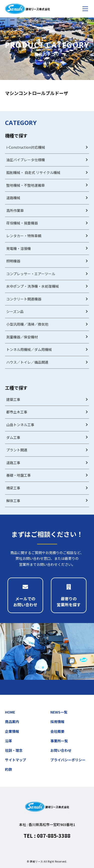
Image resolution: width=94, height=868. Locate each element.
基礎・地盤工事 (19, 475)
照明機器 (13, 261)
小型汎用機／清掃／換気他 (27, 324)
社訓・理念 (14, 750)
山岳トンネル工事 (20, 425)
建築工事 (13, 399)
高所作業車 (15, 210)
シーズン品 (15, 311)
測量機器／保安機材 (22, 337)
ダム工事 (13, 437)
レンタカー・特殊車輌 (24, 236)
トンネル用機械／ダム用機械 (29, 349)
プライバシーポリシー (68, 760)
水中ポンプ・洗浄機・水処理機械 (33, 286)
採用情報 (57, 722)
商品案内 (12, 722)
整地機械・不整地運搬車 (26, 185)
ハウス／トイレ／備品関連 (27, 362)
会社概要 (57, 731)
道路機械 (13, 198)
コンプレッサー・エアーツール (31, 274)
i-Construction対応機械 (26, 147)
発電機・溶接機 (19, 248)
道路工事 (13, 463)
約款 (9, 769)
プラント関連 (17, 450)
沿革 (9, 741)
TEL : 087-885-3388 (47, 836)
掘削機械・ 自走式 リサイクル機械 (33, 172)
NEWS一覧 (59, 712)
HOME (10, 712)
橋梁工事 (13, 488)
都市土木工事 (17, 412)
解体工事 (13, 501)
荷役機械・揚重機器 (22, 223)
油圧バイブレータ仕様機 (26, 160)
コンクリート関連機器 (24, 299)
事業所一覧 (59, 741)
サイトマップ (16, 760)
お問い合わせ (61, 750)
